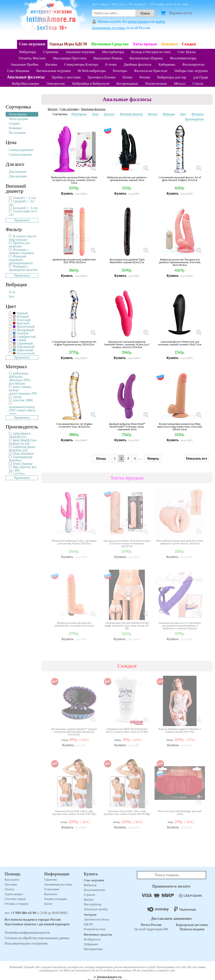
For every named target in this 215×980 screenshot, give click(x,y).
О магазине (52, 889)
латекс (18, 397)
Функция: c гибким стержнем (21, 251)
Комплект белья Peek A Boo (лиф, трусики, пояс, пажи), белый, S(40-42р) (74, 813)
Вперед (153, 458)
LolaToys (19, 474)
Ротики (145, 77)
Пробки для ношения (19, 245)
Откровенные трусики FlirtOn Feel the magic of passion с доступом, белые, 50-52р (127, 626)
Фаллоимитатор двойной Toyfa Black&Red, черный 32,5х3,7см (127, 261)
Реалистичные (156, 84)
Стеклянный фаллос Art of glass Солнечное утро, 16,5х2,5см (74, 425)
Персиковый (24, 347)
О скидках (138, 4)
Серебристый (24, 337)
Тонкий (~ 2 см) (24, 198)
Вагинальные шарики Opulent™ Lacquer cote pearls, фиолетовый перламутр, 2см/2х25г (74, 732)
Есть (12, 292)
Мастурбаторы (113, 52)
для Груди (201, 77)
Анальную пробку (96, 909)
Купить (67, 193)
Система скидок (15, 899)
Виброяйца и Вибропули (91, 84)
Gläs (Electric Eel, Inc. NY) (23, 469)
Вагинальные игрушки (53, 71)
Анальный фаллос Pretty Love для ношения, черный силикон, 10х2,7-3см (180, 343)
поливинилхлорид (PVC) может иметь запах (22, 410)
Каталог (53, 109)
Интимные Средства (110, 44)
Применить (22, 220)
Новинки (169, 44)
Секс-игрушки (32, 44)
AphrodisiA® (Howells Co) (20, 435)
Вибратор (90, 885)
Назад (101, 458)
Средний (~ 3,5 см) (22, 203)
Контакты (51, 894)
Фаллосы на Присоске (151, 71)
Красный (21, 323)
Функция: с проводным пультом (23, 268)
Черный (20, 313)
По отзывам (17, 133)
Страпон (89, 895)
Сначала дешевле (21, 150)
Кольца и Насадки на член (151, 52)
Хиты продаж (145, 44)
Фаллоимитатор (94, 890)
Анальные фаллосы (26, 77)
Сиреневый (23, 343)
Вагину (89, 899)
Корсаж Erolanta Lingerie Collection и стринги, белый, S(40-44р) (180, 730)
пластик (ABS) (23, 400)
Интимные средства (98, 935)
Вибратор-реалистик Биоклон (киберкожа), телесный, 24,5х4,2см (74, 624)
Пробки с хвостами (66, 77)
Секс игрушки (94, 880)
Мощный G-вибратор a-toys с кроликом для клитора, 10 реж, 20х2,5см (74, 542)
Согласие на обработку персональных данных (37, 938)
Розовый (21, 317)
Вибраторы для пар (172, 77)
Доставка (100, 4)
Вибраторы (28, 52)
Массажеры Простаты (70, 58)
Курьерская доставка (192, 925)
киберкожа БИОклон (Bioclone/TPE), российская (20, 378)
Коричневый (24, 354)
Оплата (118, 4)
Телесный (22, 320)
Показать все (197, 458)
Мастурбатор (92, 904)
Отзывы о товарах (17, 904)
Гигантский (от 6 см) (23, 213)
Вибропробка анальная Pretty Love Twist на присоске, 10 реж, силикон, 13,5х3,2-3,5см (74, 180)
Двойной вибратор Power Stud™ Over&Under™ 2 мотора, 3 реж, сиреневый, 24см (127, 427)
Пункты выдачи (192, 929)
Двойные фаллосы (138, 64)
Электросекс (56, 84)
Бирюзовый (23, 350)
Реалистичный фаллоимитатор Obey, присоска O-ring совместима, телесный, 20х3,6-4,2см (180, 427)
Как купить (12, 880)
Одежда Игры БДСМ (68, 44)
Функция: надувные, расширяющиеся (21, 260)
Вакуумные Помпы (108, 58)
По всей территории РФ (151, 927)
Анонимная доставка (109, 28)
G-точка (111, 64)
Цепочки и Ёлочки (101, 77)
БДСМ (88, 924)
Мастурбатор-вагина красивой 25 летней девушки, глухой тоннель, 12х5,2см (180, 542)
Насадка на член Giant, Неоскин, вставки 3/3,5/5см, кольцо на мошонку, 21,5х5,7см (127, 543)
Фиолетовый (24, 327)
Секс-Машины (18, 71)
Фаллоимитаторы (183, 58)
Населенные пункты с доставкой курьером (37, 924)
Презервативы (93, 949)
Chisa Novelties (23, 454)
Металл (180, 84)
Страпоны (51, 52)
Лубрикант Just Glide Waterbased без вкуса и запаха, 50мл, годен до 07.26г (127, 730)
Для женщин (18, 176)
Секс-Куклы (187, 52)
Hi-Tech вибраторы (92, 71)
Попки (127, 77)
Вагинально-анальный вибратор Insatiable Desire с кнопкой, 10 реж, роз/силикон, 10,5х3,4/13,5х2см (127, 344)
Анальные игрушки (80, 52)
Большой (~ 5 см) (26, 208)
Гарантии (51, 880)
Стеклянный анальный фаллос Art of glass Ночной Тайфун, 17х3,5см (180, 179)
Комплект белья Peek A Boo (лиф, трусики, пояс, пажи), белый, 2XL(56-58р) (127, 813)
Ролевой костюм (95, 929)
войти (161, 22)
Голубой (21, 333)
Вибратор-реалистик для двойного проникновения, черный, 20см (127, 179)
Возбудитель (92, 939)
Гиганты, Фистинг (32, 58)
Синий (20, 340)
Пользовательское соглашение (26, 944)
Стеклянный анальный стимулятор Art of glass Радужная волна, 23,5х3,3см (74, 343)
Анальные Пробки (24, 64)
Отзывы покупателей (169, 4)
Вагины (51, 64)
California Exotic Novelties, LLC (22, 449)
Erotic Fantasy (23, 464)
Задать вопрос (14, 894)
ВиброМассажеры (26, 84)
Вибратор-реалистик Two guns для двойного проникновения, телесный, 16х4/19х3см (180, 262)
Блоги (48, 904)
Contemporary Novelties (21, 459)
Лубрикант (91, 944)
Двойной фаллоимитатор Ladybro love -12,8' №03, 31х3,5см (74, 261)
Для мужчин (18, 172)
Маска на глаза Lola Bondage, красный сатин (180, 813)
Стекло (198, 84)
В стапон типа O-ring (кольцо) (23, 238)
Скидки (189, 44)
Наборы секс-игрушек (191, 71)
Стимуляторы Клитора (81, 64)
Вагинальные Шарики (146, 58)
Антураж (90, 915)
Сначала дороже (20, 155)
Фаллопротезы (193, 64)
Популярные (18, 114)
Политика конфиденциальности (27, 933)
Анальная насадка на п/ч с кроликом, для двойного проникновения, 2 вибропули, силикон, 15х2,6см (180, 626)
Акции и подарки (56, 899)
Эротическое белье (96, 919)
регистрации (138, 22)
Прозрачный (24, 330)
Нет (12, 297)
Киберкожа (167, 64)
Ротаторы (120, 71)
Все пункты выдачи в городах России (33, 920)
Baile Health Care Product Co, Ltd (23, 442)
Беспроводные (127, 84)
